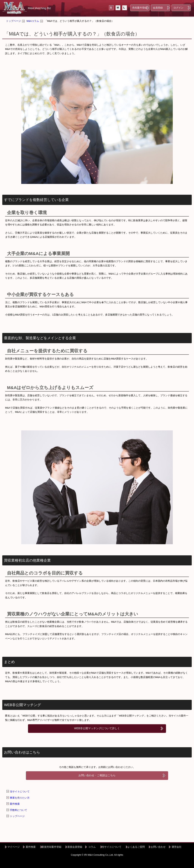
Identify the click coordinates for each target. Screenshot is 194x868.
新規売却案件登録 (52, 847)
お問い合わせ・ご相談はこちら (97, 775)
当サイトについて (20, 792)
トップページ (13, 21)
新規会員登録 (75, 847)
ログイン (178, 8)
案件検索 (15, 804)
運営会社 (177, 847)
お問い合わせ (158, 847)
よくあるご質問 (136, 847)
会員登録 (158, 8)
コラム (92, 847)
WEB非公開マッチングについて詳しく (97, 728)
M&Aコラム (33, 21)
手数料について (18, 810)
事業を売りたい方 (20, 798)
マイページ (14, 847)
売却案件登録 (140, 8)
